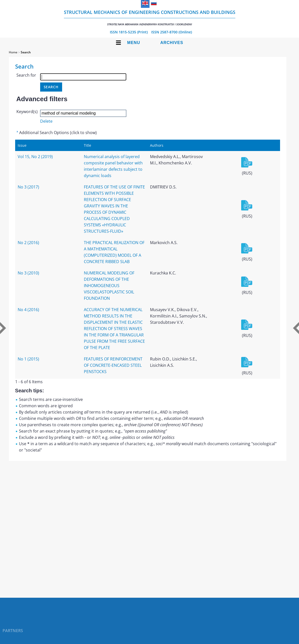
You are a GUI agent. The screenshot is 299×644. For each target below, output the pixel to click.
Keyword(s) (27, 112)
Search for (26, 75)
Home (13, 52)
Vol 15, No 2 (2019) (35, 157)
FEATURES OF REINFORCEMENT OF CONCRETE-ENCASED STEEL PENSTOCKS (113, 365)
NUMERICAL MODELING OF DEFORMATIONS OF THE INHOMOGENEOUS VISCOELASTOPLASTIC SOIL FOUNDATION (109, 286)
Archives (172, 43)
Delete (46, 121)
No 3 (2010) (28, 273)
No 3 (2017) (28, 187)
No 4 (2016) (28, 310)
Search (26, 52)
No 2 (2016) (28, 243)
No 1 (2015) (28, 359)
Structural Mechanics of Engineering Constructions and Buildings (150, 18)
